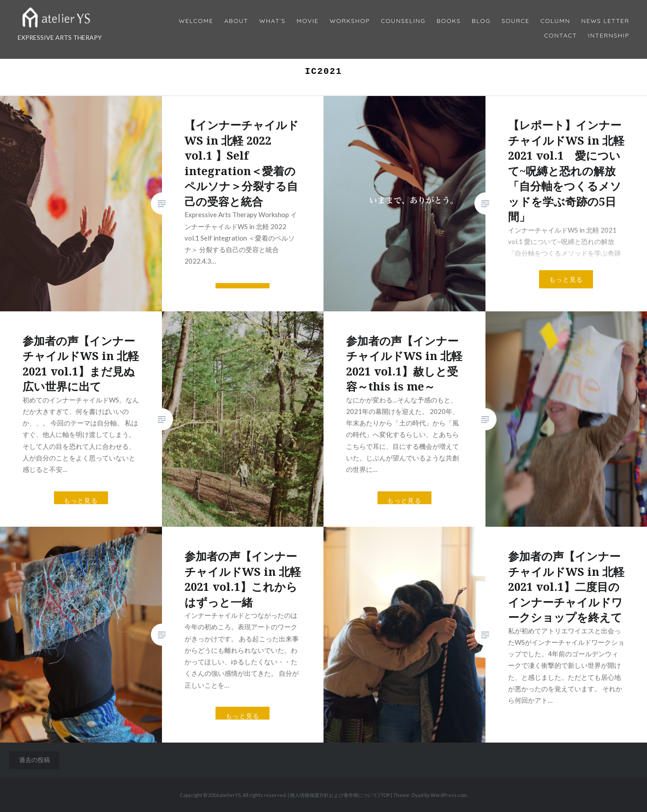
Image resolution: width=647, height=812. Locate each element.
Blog (481, 21)
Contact (561, 36)
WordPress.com (449, 795)
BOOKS (449, 21)
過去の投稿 (35, 760)
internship (609, 36)
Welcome (196, 21)
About (236, 21)
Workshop (350, 21)
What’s (272, 21)
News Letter (605, 21)
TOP (385, 795)
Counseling (403, 21)
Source (515, 21)
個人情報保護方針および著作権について (334, 795)
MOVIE (308, 21)
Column (555, 21)
